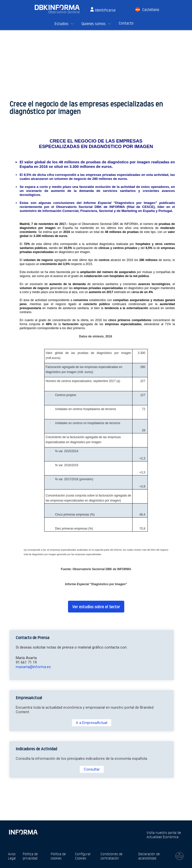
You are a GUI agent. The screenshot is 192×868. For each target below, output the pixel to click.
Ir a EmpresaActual (92, 723)
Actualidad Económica (162, 837)
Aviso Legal (12, 856)
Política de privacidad (30, 856)
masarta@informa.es (33, 667)
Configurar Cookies (83, 856)
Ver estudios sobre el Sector (96, 607)
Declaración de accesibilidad (149, 856)
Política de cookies (58, 856)
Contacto (126, 23)
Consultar (92, 769)
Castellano (151, 10)
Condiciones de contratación (111, 856)
